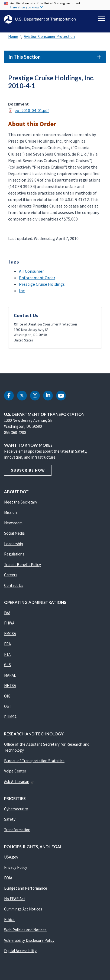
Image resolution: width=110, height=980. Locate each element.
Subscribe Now (28, 470)
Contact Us (14, 585)
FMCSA (10, 634)
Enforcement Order (37, 278)
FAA (7, 613)
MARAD (10, 675)
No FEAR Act (15, 899)
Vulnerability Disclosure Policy (29, 940)
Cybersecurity (16, 809)
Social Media (14, 533)
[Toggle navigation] (102, 19)
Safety (10, 819)
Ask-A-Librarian (19, 782)
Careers (11, 575)
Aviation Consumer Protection (49, 36)
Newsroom (13, 523)
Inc (22, 291)
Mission (10, 512)
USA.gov (11, 857)
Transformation (17, 830)
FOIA (8, 878)
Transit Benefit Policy (22, 565)
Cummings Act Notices (23, 909)
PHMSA (10, 717)
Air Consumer (31, 271)
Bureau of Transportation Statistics (34, 761)
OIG (7, 696)
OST (8, 706)
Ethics (9, 920)
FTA (7, 654)
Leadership (14, 544)
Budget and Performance (26, 888)
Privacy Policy (16, 867)
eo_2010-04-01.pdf (32, 110)
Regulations (14, 554)
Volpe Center (15, 771)
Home (13, 36)
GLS (7, 665)
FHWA (9, 623)
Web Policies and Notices (25, 930)
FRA (7, 644)
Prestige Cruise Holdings (42, 284)
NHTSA (10, 685)
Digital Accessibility (20, 951)
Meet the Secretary (21, 502)
